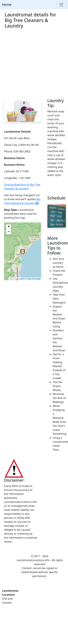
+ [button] (9, 227)
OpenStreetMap (34, 279)
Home (7, 5)
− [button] (9, 232)
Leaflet (21, 279)
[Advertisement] (31, 65)
